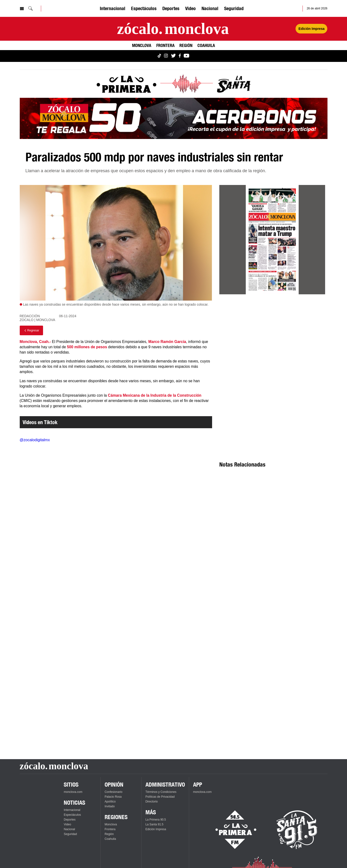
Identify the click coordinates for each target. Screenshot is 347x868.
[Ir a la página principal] (173, 29)
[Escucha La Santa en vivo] (297, 830)
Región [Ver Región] (186, 45)
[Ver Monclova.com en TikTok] (159, 56)
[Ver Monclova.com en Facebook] (180, 56)
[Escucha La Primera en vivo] (232, 830)
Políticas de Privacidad (160, 797)
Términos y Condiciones (161, 792)
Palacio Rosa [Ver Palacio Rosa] (113, 797)
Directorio (152, 802)
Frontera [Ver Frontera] (165, 45)
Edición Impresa (156, 829)
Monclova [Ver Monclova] (142, 45)
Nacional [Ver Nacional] (210, 8)
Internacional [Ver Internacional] (113, 8)
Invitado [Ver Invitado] (110, 806)
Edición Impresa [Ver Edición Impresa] (311, 29)
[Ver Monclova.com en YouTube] (186, 56)
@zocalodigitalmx (35, 440)
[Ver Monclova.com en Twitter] (173, 56)
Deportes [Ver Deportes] (171, 8)
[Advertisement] (272, 342)
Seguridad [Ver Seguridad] (234, 8)
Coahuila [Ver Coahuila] (206, 45)
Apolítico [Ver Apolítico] (110, 802)
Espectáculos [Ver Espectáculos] (144, 8)
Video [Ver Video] (190, 8)
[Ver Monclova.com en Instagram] (166, 56)
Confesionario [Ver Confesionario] (114, 792)
